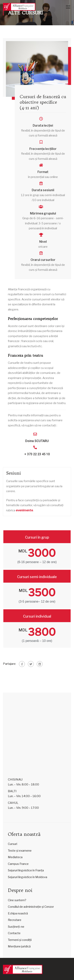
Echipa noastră (18, 913)
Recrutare (15, 920)
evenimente (24, 510)
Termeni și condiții (20, 940)
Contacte (14, 933)
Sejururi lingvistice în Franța (26, 870)
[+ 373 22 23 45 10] (35, 447)
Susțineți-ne (16, 927)
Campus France (18, 864)
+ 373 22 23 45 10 (37, 454)
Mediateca (15, 857)
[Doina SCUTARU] (35, 434)
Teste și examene (20, 851)
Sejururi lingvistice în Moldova (28, 877)
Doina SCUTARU (37, 441)
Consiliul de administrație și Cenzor (31, 907)
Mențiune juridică (19, 946)
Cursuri (13, 844)
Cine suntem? (17, 900)
